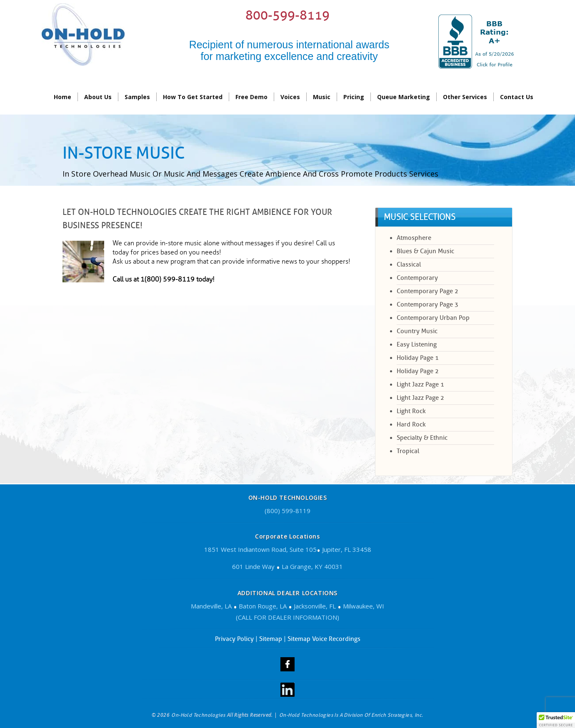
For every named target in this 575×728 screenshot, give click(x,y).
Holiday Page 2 (418, 371)
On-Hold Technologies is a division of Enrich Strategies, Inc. (351, 715)
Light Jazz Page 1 (420, 384)
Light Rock (411, 411)
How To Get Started (193, 97)
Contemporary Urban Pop (433, 318)
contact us (517, 97)
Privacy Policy (234, 639)
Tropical (408, 451)
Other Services (465, 97)
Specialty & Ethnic (422, 438)
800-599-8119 (287, 15)
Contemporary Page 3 (427, 304)
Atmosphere (414, 238)
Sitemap (271, 639)
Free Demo (251, 97)
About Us (98, 97)
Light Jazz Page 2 (420, 398)
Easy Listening (417, 344)
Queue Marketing (404, 97)
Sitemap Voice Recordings (324, 639)
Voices (290, 97)
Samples (137, 97)
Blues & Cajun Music (425, 251)
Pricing (354, 97)
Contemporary (417, 278)
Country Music (417, 331)
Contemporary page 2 (427, 291)
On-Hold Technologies (198, 715)
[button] (556, 720)
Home (62, 97)
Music (322, 97)
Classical (409, 264)
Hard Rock (411, 424)
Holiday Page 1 (418, 358)
